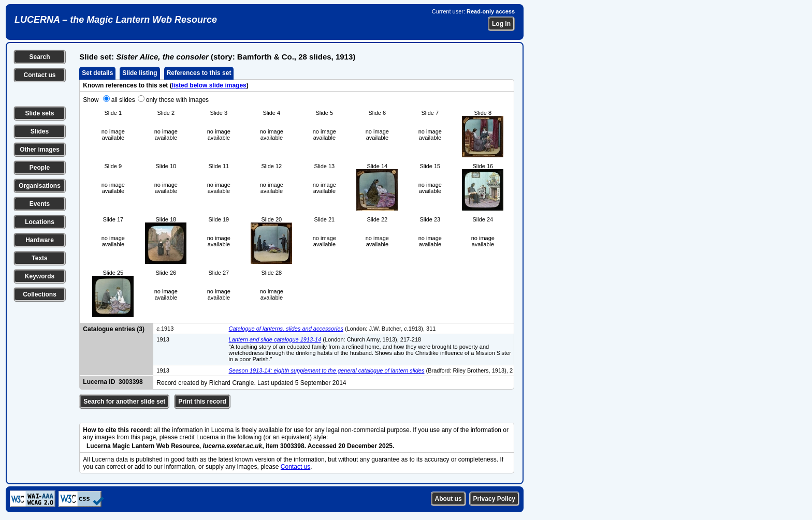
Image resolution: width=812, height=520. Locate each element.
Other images (40, 150)
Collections (40, 294)
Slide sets (39, 113)
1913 (165, 329)
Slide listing (140, 73)
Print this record (202, 402)
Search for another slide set (124, 402)
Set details (97, 73)
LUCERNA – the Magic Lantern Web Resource (116, 20)
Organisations (40, 186)
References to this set (199, 73)
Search (39, 57)
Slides (40, 131)
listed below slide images (209, 85)
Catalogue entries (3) (114, 329)
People (40, 168)
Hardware (40, 240)
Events (40, 204)
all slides (123, 100)
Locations (40, 222)
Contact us (39, 75)
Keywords (40, 276)
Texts (39, 258)
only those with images (177, 100)
